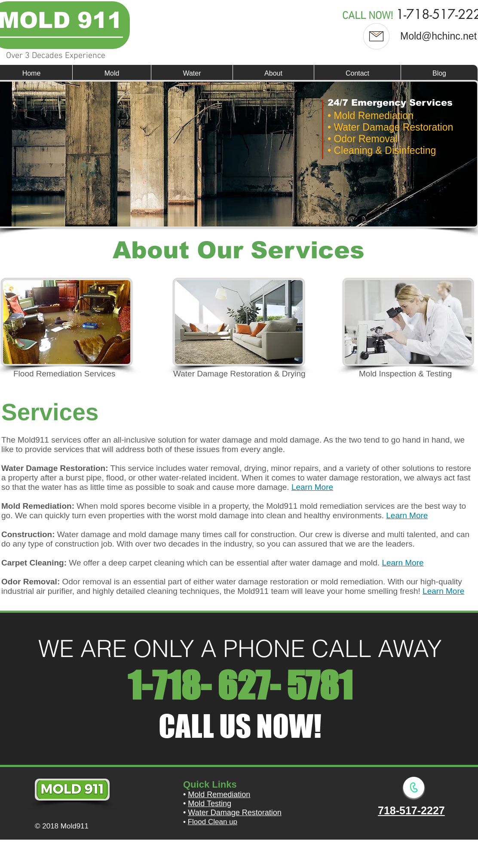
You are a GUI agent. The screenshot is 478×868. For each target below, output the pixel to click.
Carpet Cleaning (33, 563)
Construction (27, 534)
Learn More (312, 487)
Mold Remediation (37, 506)
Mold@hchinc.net (438, 36)
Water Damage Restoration (234, 813)
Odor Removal (29, 582)
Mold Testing (210, 804)
